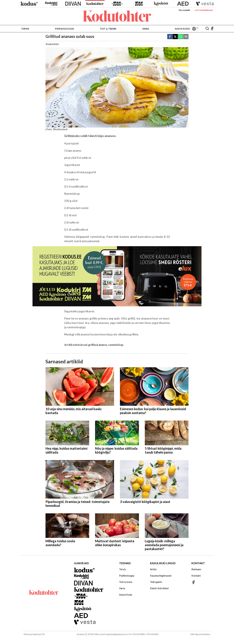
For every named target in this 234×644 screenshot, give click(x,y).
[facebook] (170, 37)
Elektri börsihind (159, 588)
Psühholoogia (65, 29)
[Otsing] (207, 29)
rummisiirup (116, 345)
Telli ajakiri (184, 10)
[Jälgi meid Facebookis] (212, 29)
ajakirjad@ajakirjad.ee (117, 634)
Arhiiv (153, 569)
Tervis (25, 29)
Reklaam (196, 569)
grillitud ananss (98, 345)
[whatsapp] (181, 37)
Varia (146, 29)
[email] (186, 37)
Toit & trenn (108, 29)
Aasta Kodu (182, 29)
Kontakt (196, 576)
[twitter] (175, 37)
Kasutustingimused (161, 576)
